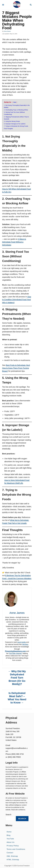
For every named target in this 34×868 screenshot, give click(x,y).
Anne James (7, 31)
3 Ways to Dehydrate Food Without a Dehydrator (14, 242)
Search (8, 815)
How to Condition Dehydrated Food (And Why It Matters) (17, 300)
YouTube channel (15, 653)
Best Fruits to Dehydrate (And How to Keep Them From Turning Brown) (16, 368)
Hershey (25, 644)
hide (15, 102)
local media (22, 642)
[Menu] (3, 5)
